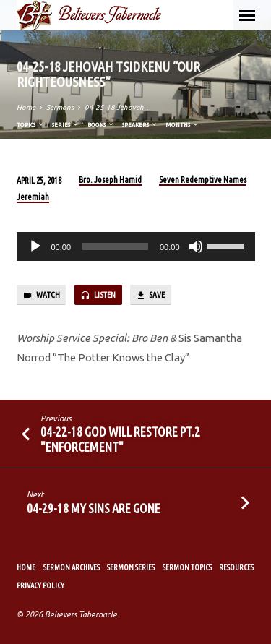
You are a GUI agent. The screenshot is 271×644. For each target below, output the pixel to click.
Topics (31, 125)
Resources (236, 567)
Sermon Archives (72, 567)
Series (66, 125)
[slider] (115, 246)
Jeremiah (33, 197)
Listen (98, 296)
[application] (136, 246)
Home (26, 107)
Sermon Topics (187, 567)
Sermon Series (131, 567)
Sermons (60, 107)
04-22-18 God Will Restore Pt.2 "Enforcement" (120, 439)
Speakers (140, 125)
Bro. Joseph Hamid (110, 180)
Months (182, 125)
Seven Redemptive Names (203, 180)
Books (101, 125)
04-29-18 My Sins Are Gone (94, 508)
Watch (41, 296)
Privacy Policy (40, 585)
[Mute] (196, 246)
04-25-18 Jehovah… (118, 107)
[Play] (35, 246)
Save (150, 296)
